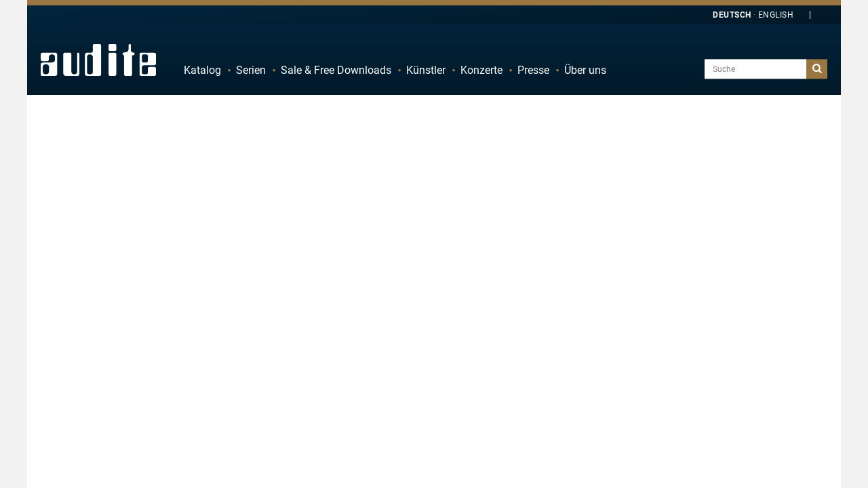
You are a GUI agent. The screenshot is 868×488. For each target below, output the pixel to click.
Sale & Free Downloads (336, 70)
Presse (533, 70)
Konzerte (481, 70)
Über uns (585, 70)
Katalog (202, 70)
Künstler (426, 70)
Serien (251, 70)
